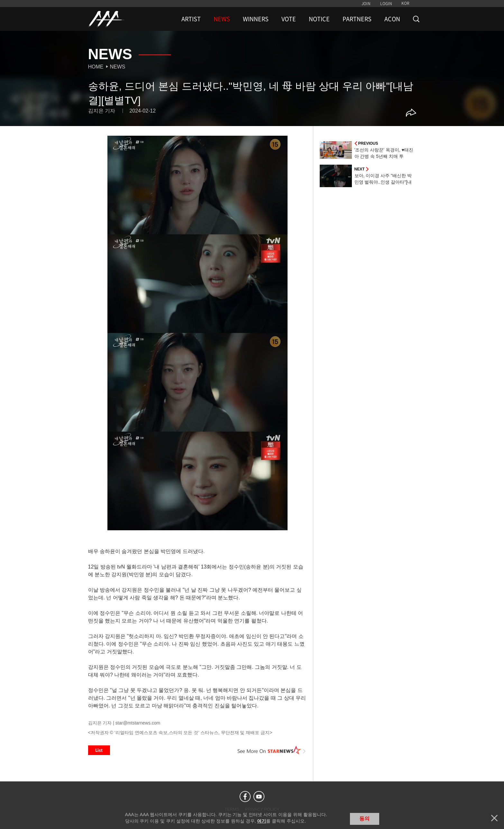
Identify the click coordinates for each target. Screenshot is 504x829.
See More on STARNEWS (272, 750)
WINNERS (256, 19)
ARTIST (191, 19)
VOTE (289, 19)
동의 (364, 819)
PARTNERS (357, 19)
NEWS (222, 19)
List (99, 750)
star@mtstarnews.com (138, 723)
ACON (392, 19)
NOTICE (319, 19)
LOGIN (386, 4)
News (118, 67)
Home (96, 67)
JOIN (366, 4)
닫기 (494, 818)
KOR (405, 3)
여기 (261, 821)
